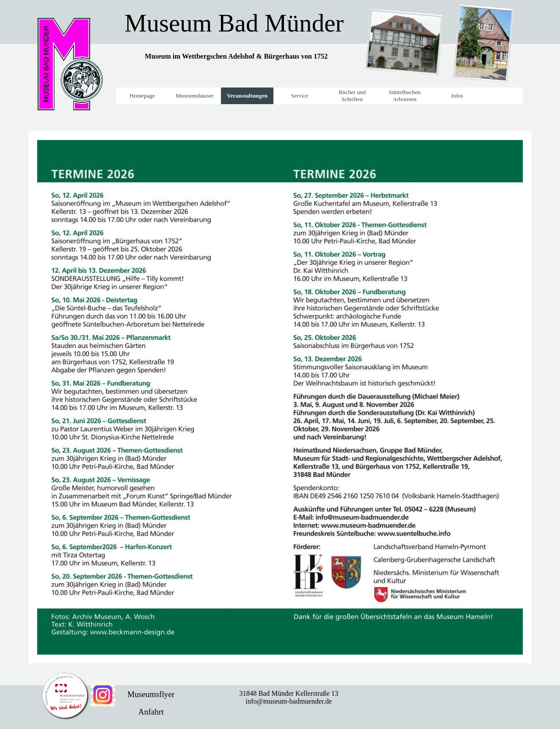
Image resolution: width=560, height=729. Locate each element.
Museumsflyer (151, 694)
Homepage (142, 96)
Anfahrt (151, 712)
